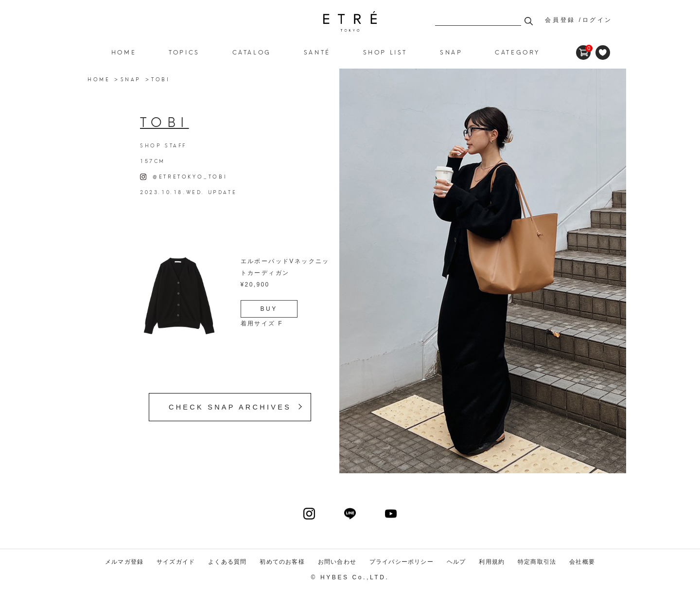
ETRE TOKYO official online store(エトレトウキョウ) (350, 21)
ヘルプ (456, 562)
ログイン (597, 20)
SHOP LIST (385, 52)
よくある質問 (227, 562)
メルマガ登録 (124, 562)
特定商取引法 (537, 562)
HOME (124, 52)
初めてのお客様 (282, 562)
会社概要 (582, 562)
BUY (269, 309)
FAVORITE (603, 53)
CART (583, 49)
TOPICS (184, 52)
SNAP (131, 79)
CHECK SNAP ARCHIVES (230, 407)
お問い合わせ (337, 562)
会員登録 (560, 20)
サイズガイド (176, 562)
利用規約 (492, 562)
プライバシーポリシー (402, 562)
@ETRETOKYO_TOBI (184, 176)
